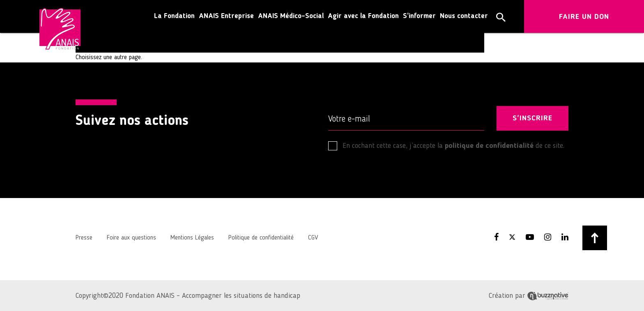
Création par (529, 296)
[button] (501, 17)
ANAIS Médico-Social (291, 16)
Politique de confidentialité (261, 238)
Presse (84, 238)
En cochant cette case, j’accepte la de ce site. (446, 146)
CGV (313, 238)
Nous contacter (464, 16)
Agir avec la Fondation (363, 16)
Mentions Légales (192, 238)
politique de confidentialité (489, 146)
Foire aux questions (131, 238)
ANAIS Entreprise (226, 16)
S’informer (419, 16)
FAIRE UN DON (584, 17)
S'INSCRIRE (532, 118)
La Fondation (174, 16)
